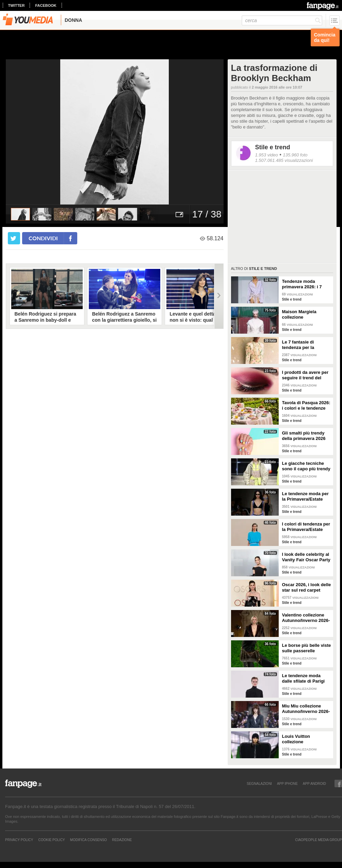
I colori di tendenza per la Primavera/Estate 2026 (306, 527)
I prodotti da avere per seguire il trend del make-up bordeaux (305, 375)
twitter (17, 5)
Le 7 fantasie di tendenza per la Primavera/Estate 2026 (306, 345)
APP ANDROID (314, 783)
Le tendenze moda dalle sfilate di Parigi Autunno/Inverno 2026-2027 (306, 679)
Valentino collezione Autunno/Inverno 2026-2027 (306, 618)
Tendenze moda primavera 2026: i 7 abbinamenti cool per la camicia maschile (304, 284)
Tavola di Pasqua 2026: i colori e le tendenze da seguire (306, 406)
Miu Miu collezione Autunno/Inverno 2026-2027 (306, 709)
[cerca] (282, 20)
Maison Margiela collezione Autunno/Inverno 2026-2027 (306, 315)
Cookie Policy (51, 840)
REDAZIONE (122, 840)
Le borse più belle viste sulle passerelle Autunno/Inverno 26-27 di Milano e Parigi (307, 648)
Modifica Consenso (88, 840)
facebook (46, 5)
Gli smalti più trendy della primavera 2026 (304, 436)
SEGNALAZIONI (259, 783)
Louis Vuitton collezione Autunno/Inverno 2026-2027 (306, 739)
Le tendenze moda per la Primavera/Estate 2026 (305, 497)
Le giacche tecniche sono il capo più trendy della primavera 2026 (306, 466)
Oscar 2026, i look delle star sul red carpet (307, 587)
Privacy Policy (19, 840)
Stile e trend (273, 147)
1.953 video (267, 155)
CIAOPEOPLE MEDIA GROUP (319, 840)
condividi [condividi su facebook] (43, 238)
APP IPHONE (287, 783)
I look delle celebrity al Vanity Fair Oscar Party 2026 (306, 557)
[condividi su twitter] (14, 238)
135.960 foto (295, 155)
